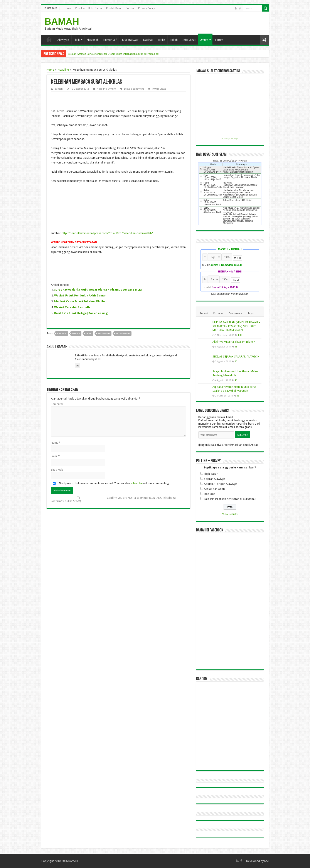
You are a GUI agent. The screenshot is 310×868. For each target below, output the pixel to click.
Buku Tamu (95, 8)
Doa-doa (210, 494)
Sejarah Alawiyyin (215, 479)
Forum (130, 8)
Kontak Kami (114, 8)
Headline (63, 70)
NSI (267, 861)
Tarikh (161, 40)
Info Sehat (189, 40)
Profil (79, 8)
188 (240, 335)
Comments (235, 313)
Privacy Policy (147, 8)
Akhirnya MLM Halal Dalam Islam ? (234, 342)
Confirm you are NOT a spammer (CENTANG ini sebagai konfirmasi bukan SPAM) (114, 499)
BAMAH (62, 21)
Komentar (57, 404)
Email (55, 456)
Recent (204, 313)
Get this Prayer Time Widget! (230, 139)
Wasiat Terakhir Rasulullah (73, 307)
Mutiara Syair (130, 40)
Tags (251, 313)
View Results (230, 514)
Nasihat (148, 40)
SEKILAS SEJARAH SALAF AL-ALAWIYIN (236, 357)
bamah (59, 89)
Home (67, 8)
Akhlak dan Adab (214, 489)
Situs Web (57, 470)
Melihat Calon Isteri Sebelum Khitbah (81, 301)
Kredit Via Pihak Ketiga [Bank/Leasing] (81, 313)
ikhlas (76, 334)
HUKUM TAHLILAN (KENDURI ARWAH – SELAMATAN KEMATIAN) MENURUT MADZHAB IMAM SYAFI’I (236, 326)
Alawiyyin (63, 40)
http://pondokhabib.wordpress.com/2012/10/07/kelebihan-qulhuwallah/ (107, 233)
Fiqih (77, 40)
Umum (204, 40)
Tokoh (174, 40)
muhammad (123, 334)
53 (236, 347)
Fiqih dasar (211, 474)
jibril (89, 334)
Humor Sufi (110, 40)
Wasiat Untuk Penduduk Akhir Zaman (80, 295)
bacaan (62, 334)
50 (236, 361)
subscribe (136, 483)
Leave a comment (134, 89)
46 (238, 396)
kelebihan (104, 334)
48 (236, 380)
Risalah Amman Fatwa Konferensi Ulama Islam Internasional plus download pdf (114, 54)
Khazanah (93, 40)
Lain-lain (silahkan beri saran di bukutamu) (230, 499)
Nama (56, 443)
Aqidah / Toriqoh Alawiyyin (221, 484)
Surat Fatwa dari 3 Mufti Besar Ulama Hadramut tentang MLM (98, 290)
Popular (218, 313)
